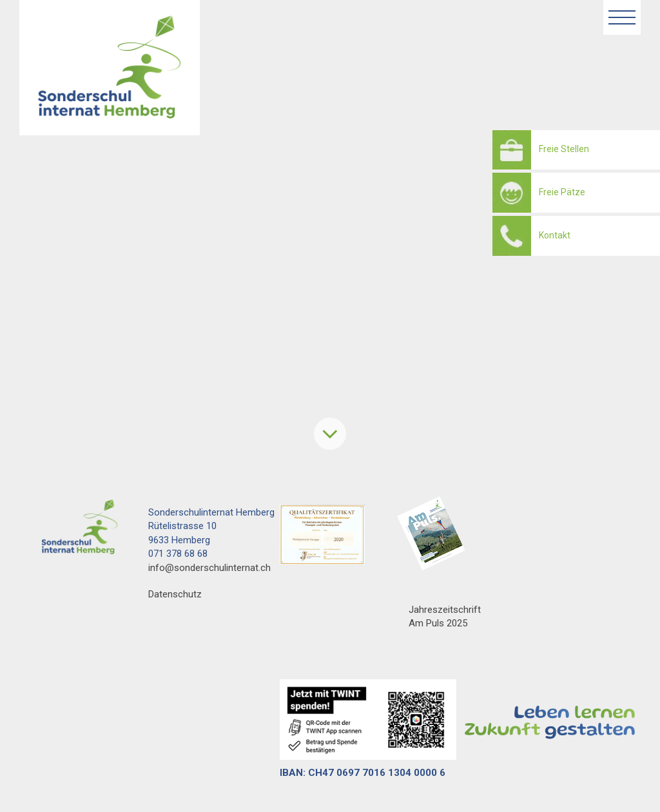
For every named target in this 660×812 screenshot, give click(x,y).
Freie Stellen (564, 149)
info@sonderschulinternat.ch (209, 568)
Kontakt (555, 235)
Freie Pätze (562, 192)
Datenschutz (175, 594)
